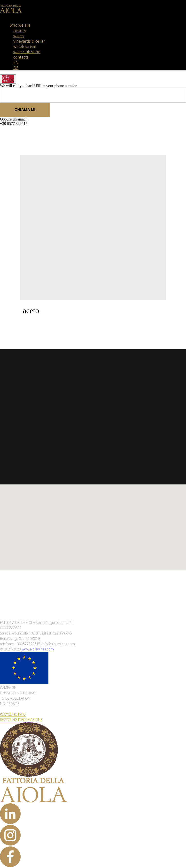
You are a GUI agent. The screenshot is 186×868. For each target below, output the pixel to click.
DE (16, 68)
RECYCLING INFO (13, 714)
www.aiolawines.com (38, 649)
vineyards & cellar (29, 41)
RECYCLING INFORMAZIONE (21, 720)
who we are (20, 25)
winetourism (25, 46)
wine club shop (27, 52)
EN (16, 62)
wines (19, 36)
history (20, 30)
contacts (21, 57)
